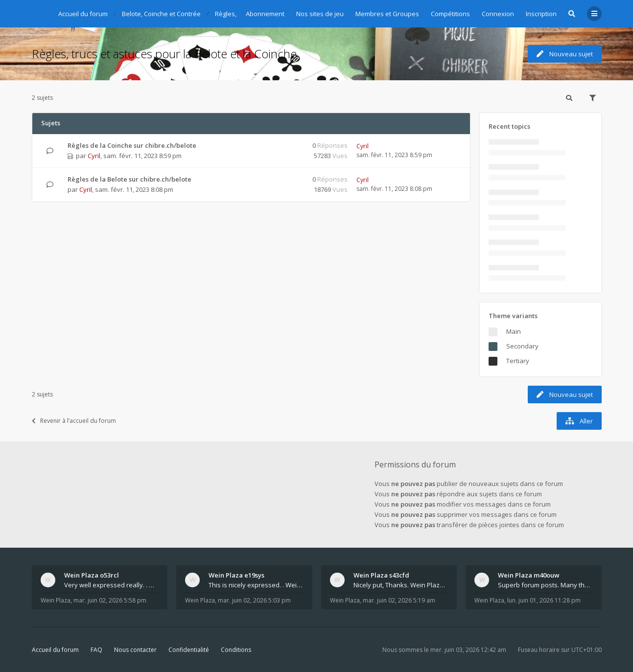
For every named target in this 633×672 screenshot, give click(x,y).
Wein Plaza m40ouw (529, 575)
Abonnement (265, 14)
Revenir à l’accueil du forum (74, 421)
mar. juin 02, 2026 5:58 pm (110, 600)
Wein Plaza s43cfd (381, 575)
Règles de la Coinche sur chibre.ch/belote (132, 145)
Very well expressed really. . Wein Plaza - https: (112, 585)
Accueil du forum (55, 650)
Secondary (522, 346)
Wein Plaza (56, 600)
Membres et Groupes (387, 14)
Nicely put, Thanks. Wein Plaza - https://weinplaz (401, 585)
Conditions (236, 650)
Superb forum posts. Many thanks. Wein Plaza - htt (545, 585)
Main (514, 331)
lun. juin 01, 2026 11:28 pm (544, 600)
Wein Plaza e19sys (236, 575)
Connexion (498, 14)
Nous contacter (135, 650)
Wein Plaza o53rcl (92, 575)
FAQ (96, 650)
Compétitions (450, 14)
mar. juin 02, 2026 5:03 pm (254, 600)
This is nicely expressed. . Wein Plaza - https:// (256, 585)
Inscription (541, 14)
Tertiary (518, 361)
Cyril (94, 156)
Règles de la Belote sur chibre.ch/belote (129, 179)
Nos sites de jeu (320, 14)
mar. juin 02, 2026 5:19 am (399, 600)
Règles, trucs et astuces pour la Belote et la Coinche (164, 54)
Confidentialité (189, 650)
